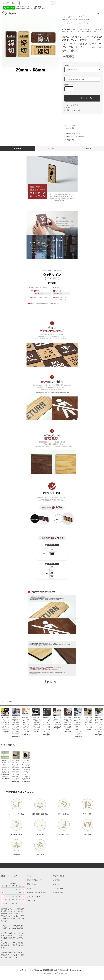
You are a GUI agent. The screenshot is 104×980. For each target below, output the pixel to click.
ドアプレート (70, 16)
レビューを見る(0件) (70, 125)
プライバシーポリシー (35, 897)
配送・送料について (34, 884)
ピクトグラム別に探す (73, 20)
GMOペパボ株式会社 (61, 970)
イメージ (52, 148)
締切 (88, 20)
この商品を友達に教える (71, 133)
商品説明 (17, 148)
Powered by (52, 974)
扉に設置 (82, 20)
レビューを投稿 (68, 128)
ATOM (34, 901)
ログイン (56, 884)
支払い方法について (34, 880)
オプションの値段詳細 (71, 105)
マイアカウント (59, 876)
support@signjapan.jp (24, 8)
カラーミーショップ (27, 970)
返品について (68, 108)
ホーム (63, 16)
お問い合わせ (58, 893)
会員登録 (56, 880)
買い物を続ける (68, 140)
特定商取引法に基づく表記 (72, 110)
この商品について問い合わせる (73, 137)
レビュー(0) (87, 148)
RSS (29, 901)
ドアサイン (70, 18)
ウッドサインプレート (81, 16)
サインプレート (71, 23)
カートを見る (58, 888)
